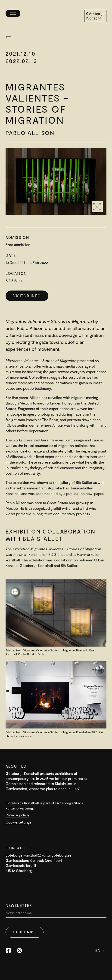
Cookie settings (19, 822)
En (100, 950)
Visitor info (27, 296)
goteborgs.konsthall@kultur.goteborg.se (39, 855)
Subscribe (25, 932)
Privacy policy (17, 815)
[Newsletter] (56, 914)
